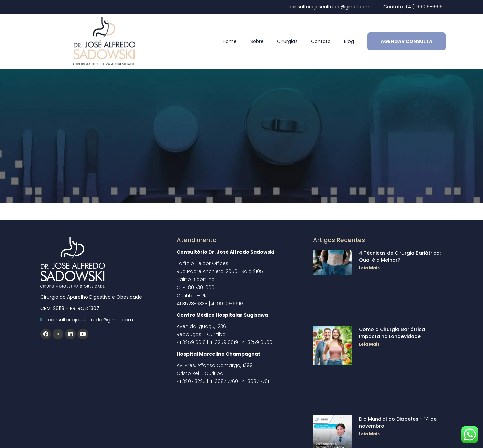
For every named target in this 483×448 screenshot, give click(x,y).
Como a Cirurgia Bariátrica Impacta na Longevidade (392, 333)
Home (230, 41)
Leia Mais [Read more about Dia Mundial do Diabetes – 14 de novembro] (369, 434)
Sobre (257, 41)
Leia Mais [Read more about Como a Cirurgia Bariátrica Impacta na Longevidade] (369, 344)
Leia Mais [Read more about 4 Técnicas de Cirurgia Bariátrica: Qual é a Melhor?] (369, 268)
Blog (349, 41)
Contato (321, 41)
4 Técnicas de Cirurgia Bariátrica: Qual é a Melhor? (400, 257)
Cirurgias (287, 41)
